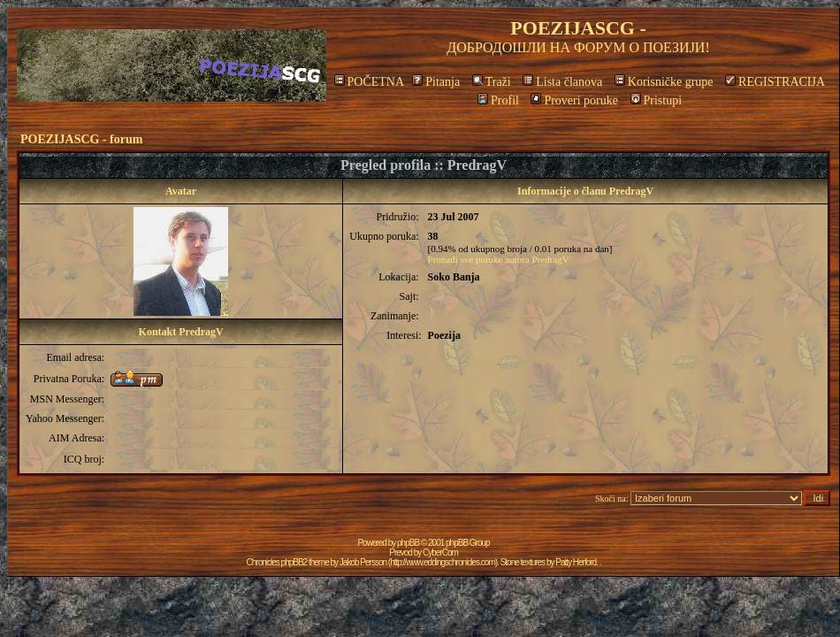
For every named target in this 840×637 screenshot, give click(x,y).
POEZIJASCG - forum (81, 139)
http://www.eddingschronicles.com (443, 562)
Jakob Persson (363, 562)
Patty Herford (576, 562)
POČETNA (369, 82)
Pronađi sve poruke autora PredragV (499, 259)
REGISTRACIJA (775, 82)
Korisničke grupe (664, 82)
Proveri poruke (574, 100)
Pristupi (657, 100)
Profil (498, 100)
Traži (492, 82)
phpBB (408, 543)
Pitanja (436, 82)
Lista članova (562, 82)
